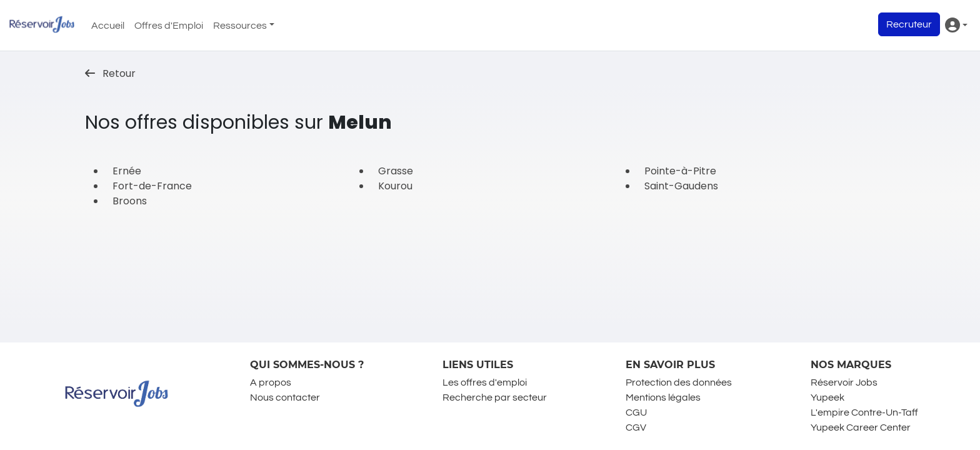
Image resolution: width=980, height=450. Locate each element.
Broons (130, 201)
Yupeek (827, 397)
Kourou (395, 186)
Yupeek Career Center (861, 427)
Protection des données (679, 382)
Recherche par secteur (495, 397)
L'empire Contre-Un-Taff (864, 412)
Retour (110, 73)
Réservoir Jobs (844, 382)
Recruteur (909, 24)
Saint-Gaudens (681, 186)
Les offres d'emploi (485, 382)
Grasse (396, 171)
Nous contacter (285, 397)
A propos (271, 382)
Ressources (240, 26)
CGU (636, 412)
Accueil (108, 26)
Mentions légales (663, 397)
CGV (636, 427)
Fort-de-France (152, 186)
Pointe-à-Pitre (680, 171)
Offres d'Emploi (169, 26)
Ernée (127, 171)
